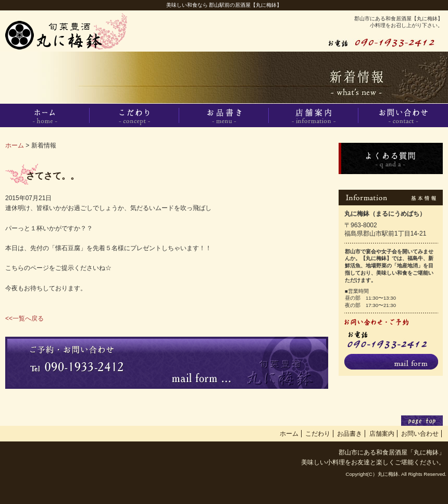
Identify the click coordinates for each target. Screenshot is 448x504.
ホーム (15, 145)
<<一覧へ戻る (24, 318)
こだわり (318, 434)
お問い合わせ (420, 434)
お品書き (350, 434)
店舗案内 (382, 434)
